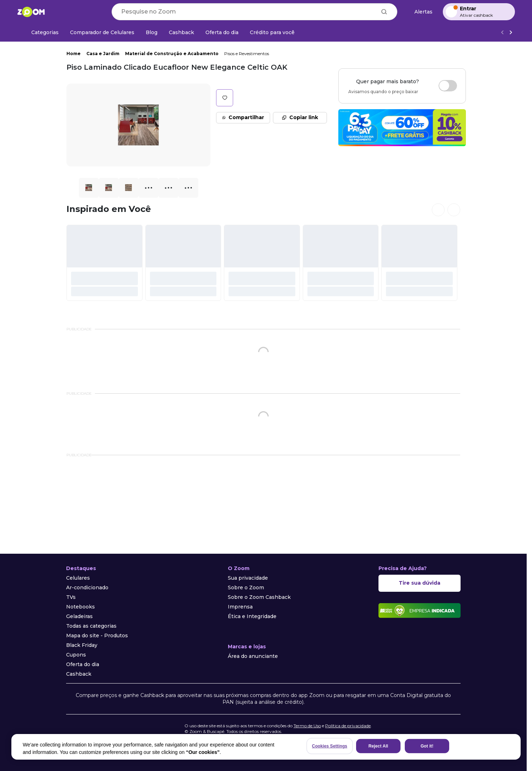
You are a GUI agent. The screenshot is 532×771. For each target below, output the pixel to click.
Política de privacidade (348, 726)
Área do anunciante (253, 656)
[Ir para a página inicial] (31, 12)
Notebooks (80, 607)
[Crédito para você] (272, 32)
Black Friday (82, 645)
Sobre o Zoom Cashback (259, 597)
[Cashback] (181, 32)
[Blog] (152, 32)
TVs (71, 597)
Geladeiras (79, 616)
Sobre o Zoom (246, 587)
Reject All (378, 746)
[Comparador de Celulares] (102, 32)
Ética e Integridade (252, 616)
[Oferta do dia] (222, 32)
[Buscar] (384, 12)
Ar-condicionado (87, 587)
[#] (104, 263)
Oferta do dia (83, 664)
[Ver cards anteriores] (438, 210)
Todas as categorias (91, 626)
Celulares (78, 578)
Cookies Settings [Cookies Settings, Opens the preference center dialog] (330, 746)
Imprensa (240, 607)
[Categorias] (41, 32)
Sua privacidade (248, 578)
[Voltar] (502, 33)
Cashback (79, 674)
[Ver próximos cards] (454, 210)
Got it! (427, 746)
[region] (266, 747)
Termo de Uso (307, 726)
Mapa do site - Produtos (97, 636)
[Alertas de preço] (420, 12)
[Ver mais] (511, 33)
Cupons (76, 655)
